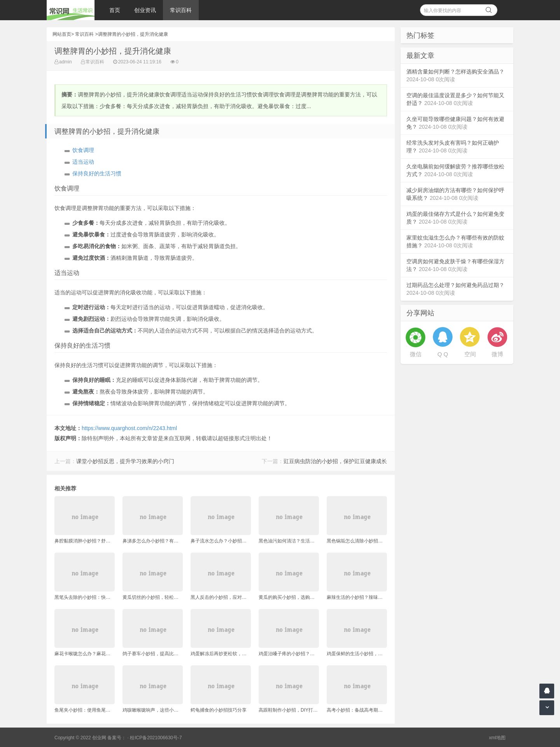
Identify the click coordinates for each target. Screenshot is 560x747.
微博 (497, 354)
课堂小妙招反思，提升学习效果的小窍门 (125, 461)
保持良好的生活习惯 (97, 173)
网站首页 (62, 34)
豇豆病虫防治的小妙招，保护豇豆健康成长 (335, 461)
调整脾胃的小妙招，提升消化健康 (133, 34)
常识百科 (181, 10)
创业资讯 (145, 10)
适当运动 (83, 162)
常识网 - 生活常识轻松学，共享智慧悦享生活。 (71, 10)
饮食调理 (83, 150)
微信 (416, 354)
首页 (115, 10)
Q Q (443, 354)
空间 (470, 354)
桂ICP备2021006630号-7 (156, 738)
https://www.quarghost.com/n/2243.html (129, 428)
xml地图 (497, 738)
